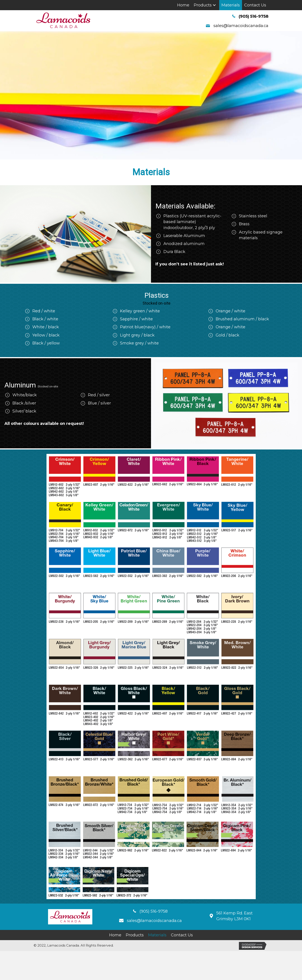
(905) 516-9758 (254, 16)
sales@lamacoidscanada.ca (241, 26)
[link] (183, 5)
